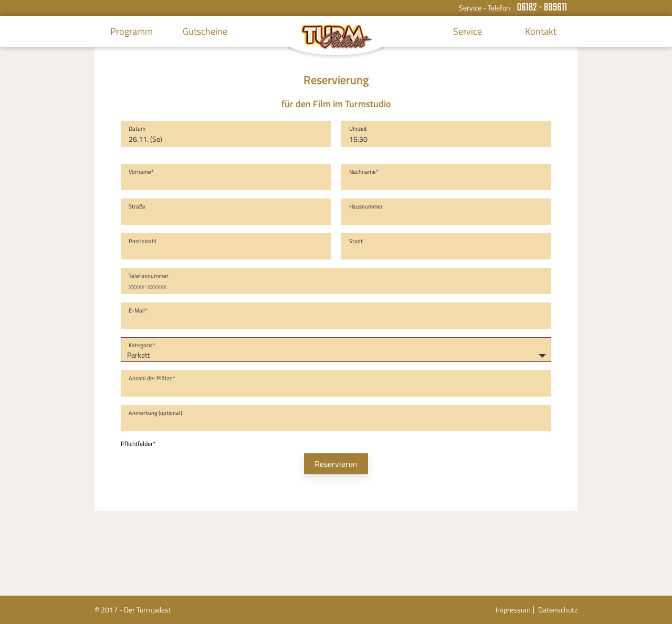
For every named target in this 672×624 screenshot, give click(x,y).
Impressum (513, 610)
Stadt (356, 241)
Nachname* (364, 172)
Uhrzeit (358, 129)
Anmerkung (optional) (155, 413)
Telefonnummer (149, 276)
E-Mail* (138, 310)
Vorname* (141, 172)
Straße (137, 206)
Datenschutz (558, 610)
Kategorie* (142, 345)
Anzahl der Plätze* (152, 378)
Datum (137, 129)
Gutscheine (205, 31)
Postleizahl (143, 241)
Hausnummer (366, 206)
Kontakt (541, 31)
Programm (132, 31)
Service (468, 31)
